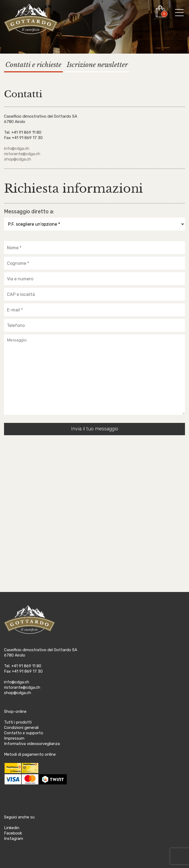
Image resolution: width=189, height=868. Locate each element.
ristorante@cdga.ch (22, 154)
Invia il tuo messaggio (95, 429)
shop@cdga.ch (18, 159)
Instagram (14, 839)
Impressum (14, 738)
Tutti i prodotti (18, 722)
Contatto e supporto (24, 733)
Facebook (13, 833)
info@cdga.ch (17, 148)
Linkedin (12, 828)
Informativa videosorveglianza (32, 744)
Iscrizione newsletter (97, 65)
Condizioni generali (21, 728)
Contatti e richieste (33, 65)
